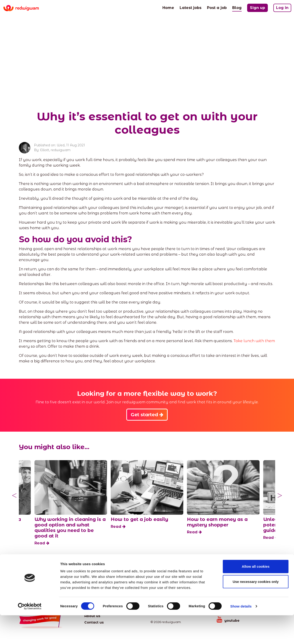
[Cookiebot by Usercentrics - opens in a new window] (30, 635)
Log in (282, 8)
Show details (241, 635)
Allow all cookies (256, 595)
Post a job (217, 7)
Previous (14, 496)
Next (280, 496)
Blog (237, 7)
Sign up (257, 8)
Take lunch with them (254, 341)
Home (168, 7)
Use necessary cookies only (256, 610)
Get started (147, 415)
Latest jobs (191, 7)
